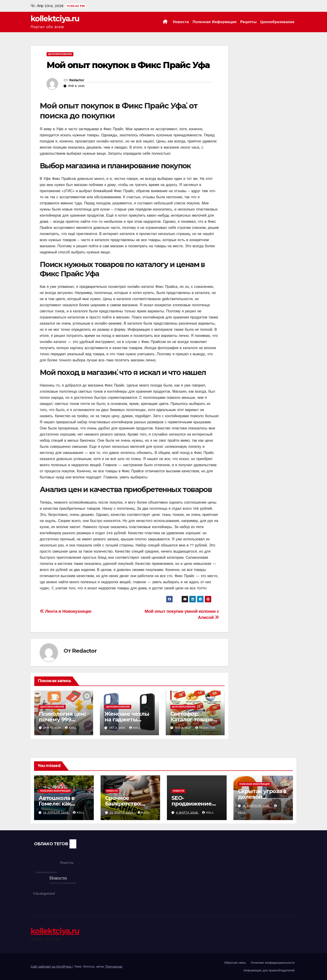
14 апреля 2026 (56, 813)
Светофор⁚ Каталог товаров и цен (193, 719)
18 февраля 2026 (257, 806)
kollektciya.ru (55, 19)
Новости (181, 22)
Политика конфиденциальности (273, 963)
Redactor (77, 80)
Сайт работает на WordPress (52, 967)
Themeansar (114, 967)
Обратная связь (235, 963)
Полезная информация (215, 22)
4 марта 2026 (188, 813)
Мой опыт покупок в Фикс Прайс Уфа (128, 65)
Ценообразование (278, 22)
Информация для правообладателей (269, 970)
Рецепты (249, 22)
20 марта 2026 (122, 813)
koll (71, 728)
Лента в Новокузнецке (66, 611)
